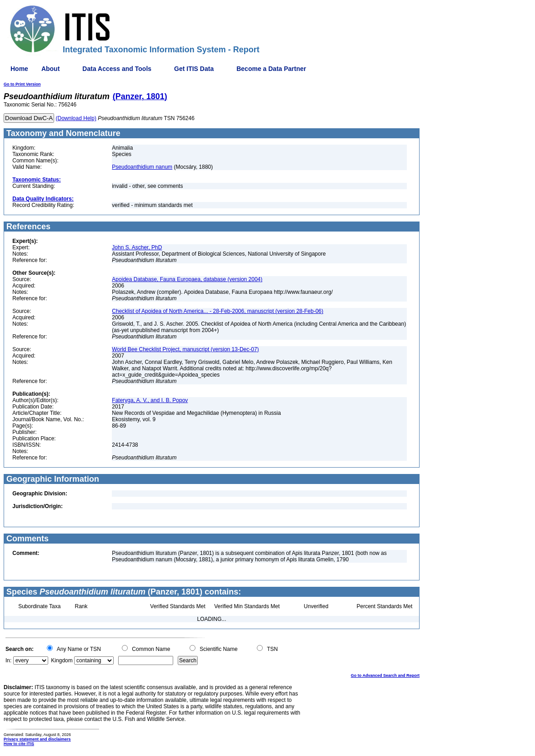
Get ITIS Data (194, 69)
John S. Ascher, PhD (137, 247)
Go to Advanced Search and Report (385, 675)
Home (19, 69)
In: (8, 660)
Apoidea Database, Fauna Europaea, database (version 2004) (187, 279)
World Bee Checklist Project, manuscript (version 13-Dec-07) (185, 349)
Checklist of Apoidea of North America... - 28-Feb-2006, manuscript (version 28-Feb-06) (217, 311)
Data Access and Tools (117, 69)
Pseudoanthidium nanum (142, 167)
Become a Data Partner (271, 69)
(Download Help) (76, 118)
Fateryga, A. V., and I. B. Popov (150, 400)
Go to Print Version (22, 84)
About (50, 69)
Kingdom (62, 660)
